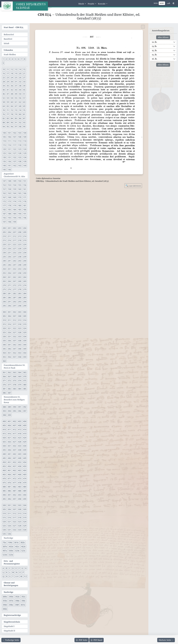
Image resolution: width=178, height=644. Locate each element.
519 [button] (25, 518)
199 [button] (14, 222)
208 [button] (20, 232)
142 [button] (14, 166)
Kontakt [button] (102, 4)
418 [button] (20, 434)
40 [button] (4, 90)
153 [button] (9, 185)
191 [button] (25, 214)
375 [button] (25, 381)
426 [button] (9, 442)
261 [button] (9, 277)
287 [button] (14, 298)
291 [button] (9, 302)
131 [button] (9, 157)
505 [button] (4, 509)
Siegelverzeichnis (12, 622)
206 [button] (9, 232)
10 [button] (4, 69)
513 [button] (20, 513)
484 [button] (25, 487)
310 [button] (4, 320)
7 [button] (22, 59)
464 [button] (25, 470)
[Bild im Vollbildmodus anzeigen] (143, 27)
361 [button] (4, 372)
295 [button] (4, 306)
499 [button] (25, 499)
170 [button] (20, 197)
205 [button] (4, 232)
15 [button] (24, 69)
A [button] (3, 568)
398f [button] (17, 605)
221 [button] (9, 244)
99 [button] (24, 127)
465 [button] (4, 474)
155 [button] (20, 185)
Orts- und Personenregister (12, 562)
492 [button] (14, 495)
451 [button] (9, 462)
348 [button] (20, 349)
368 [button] (14, 376)
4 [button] (12, 59)
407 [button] (14, 425)
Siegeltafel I (9, 626)
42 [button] (12, 90)
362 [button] (9, 372)
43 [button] (16, 90)
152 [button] (4, 185)
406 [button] (9, 425)
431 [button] (9, 446)
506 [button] (9, 509)
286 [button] (9, 298)
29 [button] (8, 82)
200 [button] (4, 228)
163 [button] (9, 193)
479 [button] (25, 483)
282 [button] (14, 294)
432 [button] (14, 446)
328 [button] (20, 332)
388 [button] (4, 407)
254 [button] (25, 269)
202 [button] (14, 228)
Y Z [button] (25, 576)
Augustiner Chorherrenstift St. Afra (14, 175)
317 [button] (14, 324)
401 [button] (9, 421)
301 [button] (9, 312)
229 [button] (25, 249)
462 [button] (14, 470)
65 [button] (8, 106)
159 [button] (14, 189)
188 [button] (9, 214)
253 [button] (20, 269)
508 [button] (20, 509)
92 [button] (20, 123)
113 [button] (20, 141)
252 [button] (14, 269)
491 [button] (9, 495)
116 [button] (9, 145)
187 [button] (4, 214)
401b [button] (23, 605)
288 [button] (20, 298)
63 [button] (24, 102)
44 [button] (20, 90)
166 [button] (25, 193)
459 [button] (25, 466)
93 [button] (24, 123)
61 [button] (16, 102)
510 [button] (4, 513)
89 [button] (8, 123)
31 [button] (16, 82)
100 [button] (4, 133)
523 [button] (20, 522)
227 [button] (14, 249)
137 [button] (14, 161)
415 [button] (4, 434)
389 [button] (9, 407)
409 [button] (25, 425)
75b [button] (4, 542)
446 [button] (9, 458)
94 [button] (4, 127)
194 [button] (14, 218)
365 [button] (25, 372)
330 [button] (4, 337)
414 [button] (25, 430)
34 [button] (4, 86)
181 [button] (25, 206)
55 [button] (16, 98)
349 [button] (25, 349)
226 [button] (9, 249)
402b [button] (11, 547)
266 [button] (9, 281)
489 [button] (25, 491)
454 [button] (25, 462)
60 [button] (12, 102)
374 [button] (20, 381)
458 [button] (20, 466)
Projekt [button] (91, 4)
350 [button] (4, 353)
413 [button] (20, 430)
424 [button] (25, 438)
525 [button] (4, 526)
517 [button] (14, 518)
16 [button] (4, 73)
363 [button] (14, 372)
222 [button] (14, 244)
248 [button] (20, 265)
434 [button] (25, 446)
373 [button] (14, 381)
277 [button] (14, 289)
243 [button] (20, 261)
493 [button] (20, 495)
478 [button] (20, 483)
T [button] (13, 576)
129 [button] (25, 153)
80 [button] (20, 114)
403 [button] (20, 421)
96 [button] (12, 127)
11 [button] (8, 69)
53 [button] (8, 98)
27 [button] (24, 78)
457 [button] (14, 466)
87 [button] (24, 118)
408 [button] (20, 425)
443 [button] (20, 454)
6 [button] (19, 59)
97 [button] (16, 127)
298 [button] (20, 306)
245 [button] (4, 265)
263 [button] (20, 277)
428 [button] (20, 442)
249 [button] (25, 265)
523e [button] (11, 555)
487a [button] (5, 551)
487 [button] (14, 491)
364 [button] (20, 372)
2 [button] (6, 59)
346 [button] (9, 349)
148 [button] (9, 181)
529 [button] (25, 526)
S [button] (10, 576)
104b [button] (10, 542)
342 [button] (14, 345)
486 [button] (9, 491)
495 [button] (4, 499)
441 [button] (9, 454)
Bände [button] (82, 4)
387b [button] (5, 547)
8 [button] (25, 59)
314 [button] (25, 320)
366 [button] (4, 376)
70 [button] (4, 110)
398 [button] (4, 415)
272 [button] (14, 285)
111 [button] (9, 141)
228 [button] (20, 249)
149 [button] (14, 181)
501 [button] (9, 505)
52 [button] (4, 98)
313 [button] (20, 320)
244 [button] (25, 261)
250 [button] (4, 269)
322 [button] (14, 328)
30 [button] (12, 82)
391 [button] (20, 407)
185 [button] (20, 210)
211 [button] (9, 236)
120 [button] (4, 149)
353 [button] (20, 353)
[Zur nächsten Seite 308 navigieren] (166, 640)
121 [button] (9, 149)
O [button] (20, 572)
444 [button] (25, 454)
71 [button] (8, 110)
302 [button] (14, 312)
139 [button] (25, 161)
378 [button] (14, 385)
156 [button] (25, 185)
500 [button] (4, 505)
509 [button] (25, 509)
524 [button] (25, 522)
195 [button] (20, 218)
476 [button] (9, 483)
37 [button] (16, 86)
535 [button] (4, 534)
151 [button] (25, 181)
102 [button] (14, 133)
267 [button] (14, 281)
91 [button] (16, 123)
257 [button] (14, 273)
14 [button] (20, 69)
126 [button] (9, 153)
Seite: (156, 3)
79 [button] (16, 114)
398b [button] (17, 601)
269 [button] (25, 281)
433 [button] (20, 446)
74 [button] (20, 110)
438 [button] (20, 450)
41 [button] (8, 90)
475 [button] (4, 483)
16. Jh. (155, 59)
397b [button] (11, 601)
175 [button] (20, 201)
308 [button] (20, 316)
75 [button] (24, 110)
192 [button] (4, 218)
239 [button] (25, 257)
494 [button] (25, 495)
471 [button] (9, 479)
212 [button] (14, 236)
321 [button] (9, 328)
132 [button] (14, 157)
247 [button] (14, 265)
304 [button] (25, 312)
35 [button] (8, 86)
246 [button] (9, 265)
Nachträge (8, 538)
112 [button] (14, 141)
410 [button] (4, 430)
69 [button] (24, 106)
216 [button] (9, 240)
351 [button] (9, 353)
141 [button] (9, 166)
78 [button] (12, 114)
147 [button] (4, 181)
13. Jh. (154, 46)
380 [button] (25, 385)
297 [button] (14, 306)
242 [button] (14, 261)
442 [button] (14, 454)
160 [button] (20, 189)
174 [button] (14, 201)
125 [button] (4, 153)
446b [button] (5, 609)
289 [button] (25, 298)
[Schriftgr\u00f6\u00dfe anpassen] (168, 3)
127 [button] (14, 153)
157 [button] (4, 189)
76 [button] (4, 114)
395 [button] (14, 411)
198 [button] (9, 222)
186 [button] (25, 210)
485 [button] (4, 491)
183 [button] (9, 210)
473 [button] (20, 479)
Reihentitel (9, 35)
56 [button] (20, 98)
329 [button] (25, 332)
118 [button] (20, 145)
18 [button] (12, 73)
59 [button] (8, 102)
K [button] (7, 572)
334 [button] (25, 337)
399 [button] (9, 415)
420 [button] (4, 438)
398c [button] (23, 601)
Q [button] (3, 576)
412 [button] (14, 430)
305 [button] (4, 316)
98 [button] (20, 127)
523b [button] (17, 551)
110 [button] (4, 141)
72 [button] (12, 110)
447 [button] (14, 458)
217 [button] (14, 240)
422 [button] (14, 438)
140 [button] (4, 166)
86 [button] (20, 118)
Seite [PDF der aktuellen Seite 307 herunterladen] (82, 640)
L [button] (10, 572)
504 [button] (25, 505)
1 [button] (3, 59)
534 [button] (25, 530)
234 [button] (25, 253)
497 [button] (14, 499)
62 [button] (20, 102)
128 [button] (20, 153)
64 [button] (4, 106)
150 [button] (20, 181)
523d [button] (5, 555)
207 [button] (14, 232)
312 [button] (14, 320)
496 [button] (9, 499)
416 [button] (9, 434)
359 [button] (25, 357)
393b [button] (5, 601)
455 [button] (4, 466)
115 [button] (4, 145)
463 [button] (20, 470)
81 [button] (24, 114)
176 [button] (25, 201)
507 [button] (14, 509)
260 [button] (4, 277)
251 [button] (9, 269)
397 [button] (25, 411)
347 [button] (14, 349)
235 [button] (4, 257)
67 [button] (16, 106)
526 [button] (9, 526)
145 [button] (4, 170)
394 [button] (9, 411)
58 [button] (4, 102)
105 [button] (4, 137)
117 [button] (14, 145)
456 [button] (9, 466)
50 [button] (20, 94)
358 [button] (20, 357)
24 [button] (12, 78)
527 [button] (14, 526)
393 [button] (4, 411)
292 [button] (14, 302)
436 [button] (9, 450)
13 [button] (16, 69)
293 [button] (20, 302)
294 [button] (25, 302)
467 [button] (14, 474)
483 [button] (20, 487)
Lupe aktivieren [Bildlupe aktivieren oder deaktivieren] (133, 186)
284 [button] (25, 294)
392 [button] (25, 407)
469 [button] (25, 474)
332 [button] (14, 337)
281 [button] (9, 294)
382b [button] (23, 542)
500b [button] (11, 551)
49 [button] (16, 94)
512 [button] (14, 513)
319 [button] (25, 324)
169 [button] (14, 197)
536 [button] (9, 534)
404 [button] (25, 421)
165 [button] (20, 193)
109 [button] (25, 137)
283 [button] (20, 294)
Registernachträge (12, 615)
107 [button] (14, 137)
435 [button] (4, 450)
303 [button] (20, 312)
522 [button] (14, 522)
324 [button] (25, 328)
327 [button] (14, 332)
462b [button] (23, 547)
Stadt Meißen (10, 54)
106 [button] (9, 137)
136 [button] (9, 161)
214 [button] (25, 236)
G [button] (22, 568)
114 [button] (25, 141)
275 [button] (4, 289)
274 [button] (25, 285)
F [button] (19, 568)
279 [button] (25, 289)
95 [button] (8, 127)
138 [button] (20, 161)
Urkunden (8, 50)
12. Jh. (155, 42)
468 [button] (20, 474)
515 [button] (4, 518)
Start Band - (14, 27)
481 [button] (9, 487)
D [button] (13, 568)
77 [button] (8, 114)
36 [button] (12, 86)
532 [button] (14, 530)
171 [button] (25, 197)
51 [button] (24, 94)
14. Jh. (155, 50)
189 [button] (14, 214)
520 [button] (4, 522)
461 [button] (9, 470)
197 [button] (4, 222)
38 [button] (20, 86)
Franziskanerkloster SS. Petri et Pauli (14, 367)
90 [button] (12, 123)
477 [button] (14, 483)
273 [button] (20, 285)
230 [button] (4, 253)
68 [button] (20, 106)
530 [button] (4, 530)
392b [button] (17, 597)
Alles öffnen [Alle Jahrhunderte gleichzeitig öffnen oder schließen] (163, 37)
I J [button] (3, 572)
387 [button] (9, 393)
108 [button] (20, 137)
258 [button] (20, 273)
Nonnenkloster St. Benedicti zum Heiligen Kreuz (14, 400)
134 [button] (25, 157)
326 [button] (9, 332)
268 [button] (20, 281)
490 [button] (4, 495)
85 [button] (16, 118)
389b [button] (5, 597)
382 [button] (9, 389)
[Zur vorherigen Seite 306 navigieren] (11, 640)
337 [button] (14, 341)
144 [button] (25, 166)
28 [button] (4, 82)
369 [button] (20, 376)
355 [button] (4, 357)
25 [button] (16, 78)
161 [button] (25, 189)
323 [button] (20, 328)
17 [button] (8, 73)
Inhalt (7, 43)
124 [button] (25, 149)
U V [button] (17, 576)
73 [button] (16, 110)
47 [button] (8, 94)
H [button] (26, 568)
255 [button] (4, 273)
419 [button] (25, 434)
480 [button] (4, 487)
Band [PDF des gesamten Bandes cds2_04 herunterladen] (96, 640)
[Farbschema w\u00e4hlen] (174, 3)
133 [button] (20, 157)
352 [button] (14, 353)
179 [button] (14, 206)
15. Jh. (155, 55)
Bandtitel (8, 39)
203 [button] (20, 228)
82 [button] (4, 118)
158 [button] (9, 189)
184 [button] (14, 210)
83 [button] (8, 118)
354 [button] (25, 353)
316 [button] (9, 324)
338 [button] (20, 341)
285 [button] (4, 298)
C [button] (10, 568)
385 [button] (25, 389)
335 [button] (4, 341)
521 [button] (9, 522)
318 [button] (20, 324)
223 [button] (20, 244)
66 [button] (12, 106)
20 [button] (20, 73)
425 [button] (4, 442)
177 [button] (4, 206)
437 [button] (14, 450)
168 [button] (9, 197)
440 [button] (4, 454)
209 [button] (25, 232)
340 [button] (4, 345)
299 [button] (25, 306)
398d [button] (5, 605)
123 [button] (20, 149)
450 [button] (4, 462)
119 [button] (25, 145)
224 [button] (25, 244)
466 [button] (9, 474)
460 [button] (4, 470)
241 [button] (9, 261)
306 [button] (9, 316)
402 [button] (14, 421)
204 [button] (25, 228)
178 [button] (9, 206)
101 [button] (9, 133)
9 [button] (3, 63)
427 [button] (14, 442)
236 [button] (9, 257)
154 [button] (14, 185)
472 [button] (14, 479)
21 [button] (24, 73)
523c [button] (23, 551)
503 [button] (20, 505)
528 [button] (20, 526)
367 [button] (9, 376)
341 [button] (9, 345)
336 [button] (9, 341)
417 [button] (14, 434)
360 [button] (4, 361)
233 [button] (20, 253)
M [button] (13, 572)
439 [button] (25, 450)
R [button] (7, 576)
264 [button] (25, 277)
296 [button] (9, 306)
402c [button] (17, 547)
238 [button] (20, 257)
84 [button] (12, 118)
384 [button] (20, 389)
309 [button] (25, 316)
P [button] (23, 572)
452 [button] (14, 462)
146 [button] (9, 170)
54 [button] (12, 98)
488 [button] (20, 491)
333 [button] (20, 337)
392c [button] (23, 597)
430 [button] (4, 446)
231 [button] (9, 253)
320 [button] (4, 328)
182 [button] (4, 210)
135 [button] (4, 161)
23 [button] (8, 78)
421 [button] (9, 438)
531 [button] (9, 530)
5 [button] (15, 59)
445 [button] (4, 458)
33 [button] (24, 82)
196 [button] (25, 218)
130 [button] (4, 157)
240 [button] (4, 261)
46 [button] (4, 94)
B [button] (6, 568)
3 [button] (9, 59)
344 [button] (25, 345)
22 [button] (4, 78)
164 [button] (14, 193)
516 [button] (9, 518)
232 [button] (14, 253)
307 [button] (14, 316)
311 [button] (9, 320)
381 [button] (4, 389)
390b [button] (11, 597)
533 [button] (20, 530)
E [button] (16, 568)
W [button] (21, 576)
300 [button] (4, 312)
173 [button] (9, 201)
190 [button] (20, 214)
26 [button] (20, 78)
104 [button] (25, 133)
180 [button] (20, 206)
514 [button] (25, 513)
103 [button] (20, 133)
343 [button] (20, 345)
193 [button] (9, 218)
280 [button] (4, 294)
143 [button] (20, 166)
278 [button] (20, 289)
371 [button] (4, 381)
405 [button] (4, 425)
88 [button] (4, 123)
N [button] (17, 572)
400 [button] (4, 421)
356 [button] (9, 357)
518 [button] (20, 518)
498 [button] (20, 499)
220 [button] (4, 244)
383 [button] (14, 389)
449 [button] (25, 458)
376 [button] (4, 385)
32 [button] (20, 82)
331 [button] (9, 337)
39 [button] (24, 86)
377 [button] (9, 385)
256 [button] (9, 273)
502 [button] (14, 505)
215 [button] (4, 240)
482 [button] (14, 487)
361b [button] (16, 542)
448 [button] (20, 458)
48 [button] (12, 94)
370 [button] (25, 376)
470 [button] (4, 479)
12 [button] (12, 69)
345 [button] (4, 349)
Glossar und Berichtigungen (11, 584)
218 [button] (20, 240)
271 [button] (9, 285)
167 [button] (4, 197)
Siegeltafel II (9, 631)
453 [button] (20, 462)
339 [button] (25, 341)
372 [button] (9, 381)
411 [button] (9, 430)
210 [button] (4, 236)
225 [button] (4, 249)
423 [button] (20, 438)
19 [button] (16, 73)
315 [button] (4, 324)
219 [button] (25, 240)
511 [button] (9, 513)
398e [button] (11, 605)
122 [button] (14, 149)
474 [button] (25, 479)
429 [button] (25, 442)
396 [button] (20, 411)
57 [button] (24, 98)
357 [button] (14, 357)
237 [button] (14, 257)
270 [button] (4, 285)
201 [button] (9, 228)
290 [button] (4, 302)
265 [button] (4, 281)
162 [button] (4, 193)
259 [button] (25, 273)
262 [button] (14, 277)
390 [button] (14, 407)
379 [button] (20, 385)
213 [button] (20, 236)
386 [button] (4, 393)
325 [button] (4, 332)
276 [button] (9, 289)
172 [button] (4, 201)
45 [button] (24, 90)
